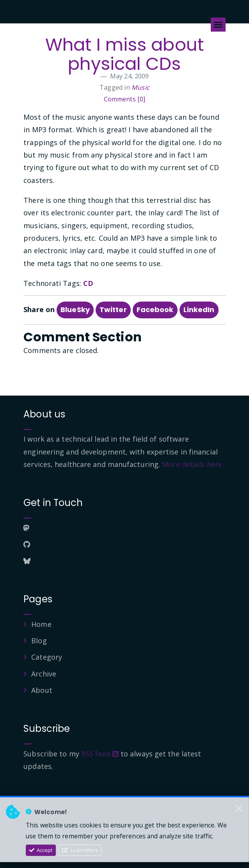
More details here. (193, 464)
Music (141, 87)
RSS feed (100, 754)
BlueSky (75, 310)
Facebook (155, 310)
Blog (39, 641)
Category (47, 657)
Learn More (80, 850)
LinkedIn (199, 310)
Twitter (113, 310)
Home (41, 624)
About (42, 690)
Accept (41, 850)
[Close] (239, 808)
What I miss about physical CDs (124, 54)
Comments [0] (124, 99)
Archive (44, 674)
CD (88, 283)
